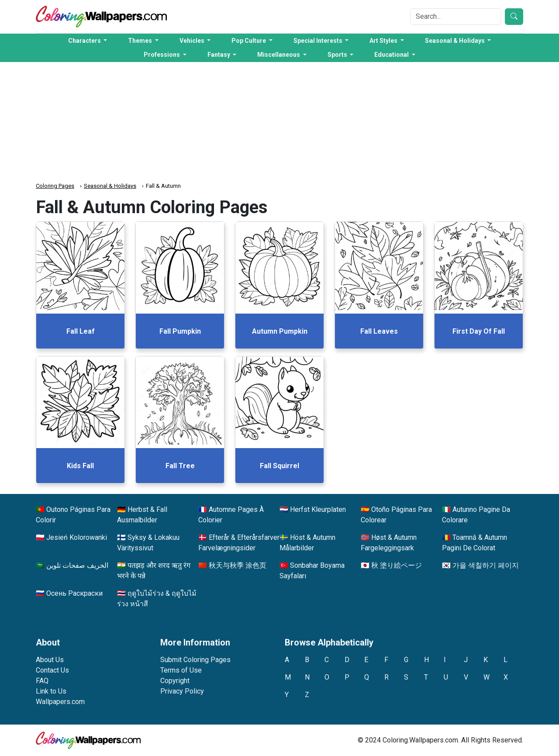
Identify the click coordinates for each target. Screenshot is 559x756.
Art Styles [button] (384, 41)
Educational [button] (392, 55)
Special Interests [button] (319, 41)
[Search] (456, 17)
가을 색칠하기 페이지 (486, 565)
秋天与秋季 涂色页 (238, 565)
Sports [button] (338, 55)
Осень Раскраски (74, 593)
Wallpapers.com (60, 702)
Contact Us (52, 670)
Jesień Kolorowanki (77, 537)
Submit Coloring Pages (195, 660)
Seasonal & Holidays (110, 186)
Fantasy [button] (219, 55)
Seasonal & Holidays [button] (455, 41)
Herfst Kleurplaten (318, 509)
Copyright (175, 681)
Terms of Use (181, 670)
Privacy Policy (182, 691)
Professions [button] (162, 55)
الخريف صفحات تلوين (77, 565)
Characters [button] (85, 41)
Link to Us (51, 691)
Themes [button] (141, 41)
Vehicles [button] (193, 41)
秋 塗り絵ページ (397, 565)
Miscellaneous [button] (279, 55)
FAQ (42, 681)
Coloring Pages (55, 186)
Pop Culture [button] (249, 41)
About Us (50, 660)
